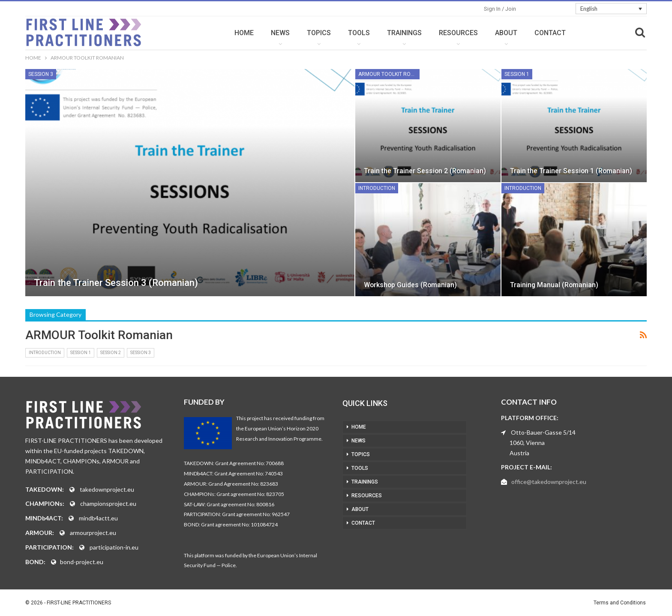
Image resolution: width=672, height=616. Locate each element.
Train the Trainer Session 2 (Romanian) (425, 171)
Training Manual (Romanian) (554, 285)
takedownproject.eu (107, 489)
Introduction (377, 188)
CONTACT (550, 33)
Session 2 (111, 353)
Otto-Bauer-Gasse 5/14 (543, 432)
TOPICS (319, 33)
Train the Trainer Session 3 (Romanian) (116, 283)
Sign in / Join (500, 9)
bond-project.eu (82, 562)
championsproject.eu (108, 503)
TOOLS (359, 33)
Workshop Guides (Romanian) (410, 285)
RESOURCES (458, 33)
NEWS (280, 33)
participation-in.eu (114, 547)
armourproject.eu (93, 533)
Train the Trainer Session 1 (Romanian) (571, 171)
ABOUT (506, 33)
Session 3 (41, 74)
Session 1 (517, 74)
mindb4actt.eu (98, 518)
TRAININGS (404, 33)
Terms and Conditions (620, 603)
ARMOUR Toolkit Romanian (389, 74)
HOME (244, 33)
